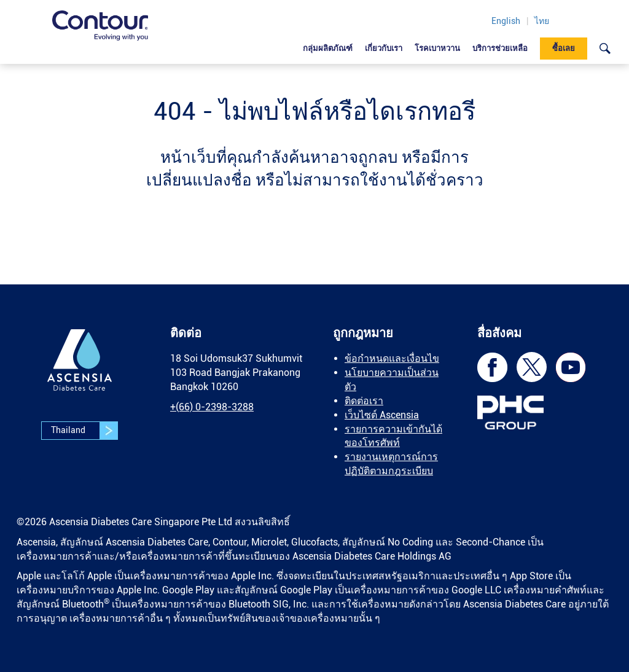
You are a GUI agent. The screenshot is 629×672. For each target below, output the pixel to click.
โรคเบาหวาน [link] (437, 48)
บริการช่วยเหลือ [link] (500, 48)
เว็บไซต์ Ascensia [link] (382, 415)
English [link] (506, 21)
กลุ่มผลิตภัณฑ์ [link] (328, 48)
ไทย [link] (542, 21)
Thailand (84, 431)
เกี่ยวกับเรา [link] (384, 48)
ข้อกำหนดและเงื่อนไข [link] (392, 358)
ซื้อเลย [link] (564, 48)
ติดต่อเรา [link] (364, 401)
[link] (100, 25)
